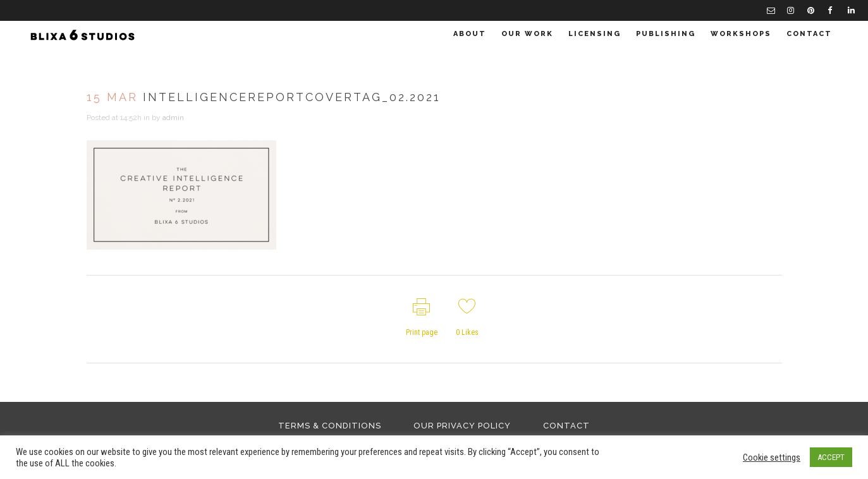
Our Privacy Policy (462, 426)
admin (173, 118)
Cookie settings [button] (772, 458)
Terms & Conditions (330, 426)
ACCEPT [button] (831, 457)
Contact (566, 426)
